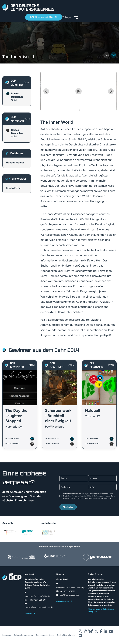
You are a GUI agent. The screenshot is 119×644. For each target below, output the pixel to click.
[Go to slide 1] (77, 110)
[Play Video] (79, 91)
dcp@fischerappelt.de (69, 595)
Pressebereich (63, 602)
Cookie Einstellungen (66, 635)
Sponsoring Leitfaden (45, 635)
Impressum (7, 635)
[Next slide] (111, 91)
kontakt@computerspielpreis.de (39, 607)
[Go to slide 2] (80, 110)
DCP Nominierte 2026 (42, 17)
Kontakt (28, 614)
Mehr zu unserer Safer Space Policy (101, 610)
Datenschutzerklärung (93, 498)
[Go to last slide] (46, 91)
